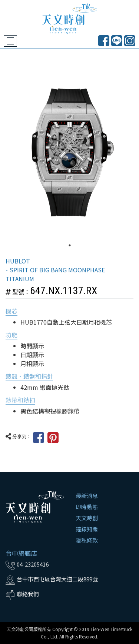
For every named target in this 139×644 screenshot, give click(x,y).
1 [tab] (70, 245)
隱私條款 (87, 540)
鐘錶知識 (87, 529)
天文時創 (87, 518)
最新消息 (87, 496)
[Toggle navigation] (10, 41)
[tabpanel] (69, 153)
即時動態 (87, 507)
